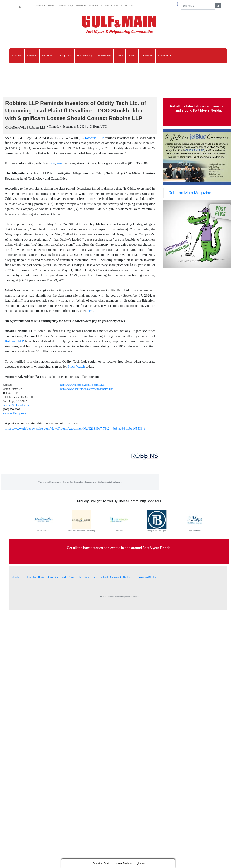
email (61, 165)
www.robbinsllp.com (15, 415)
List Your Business (123, 863)
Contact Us (117, 6)
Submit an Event (101, 863)
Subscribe (40, 6)
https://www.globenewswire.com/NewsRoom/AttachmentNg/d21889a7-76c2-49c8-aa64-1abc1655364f (75, 430)
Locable (120, 598)
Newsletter (81, 6)
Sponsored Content (147, 579)
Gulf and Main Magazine (190, 193)
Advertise (93, 6)
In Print (132, 56)
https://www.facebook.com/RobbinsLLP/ (83, 386)
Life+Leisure (104, 56)
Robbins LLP (94, 139)
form (52, 165)
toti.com (129, 6)
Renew (51, 6)
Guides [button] (164, 56)
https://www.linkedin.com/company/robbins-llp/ (87, 390)
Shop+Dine (66, 56)
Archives (105, 6)
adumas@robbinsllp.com (17, 407)
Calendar (17, 56)
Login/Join (140, 863)
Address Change (65, 6)
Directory (32, 56)
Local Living (48, 56)
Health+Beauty (85, 56)
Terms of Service (132, 598)
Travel (119, 56)
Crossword (147, 56)
